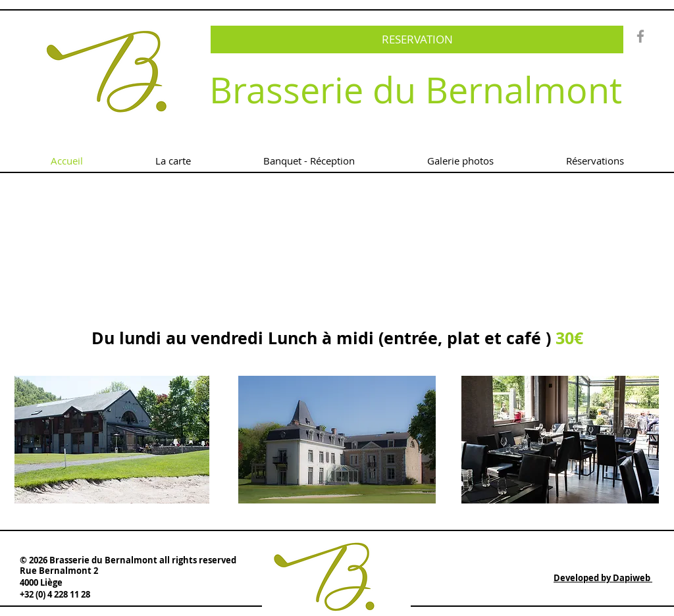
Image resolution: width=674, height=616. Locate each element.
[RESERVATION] (417, 39)
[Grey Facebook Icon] (640, 36)
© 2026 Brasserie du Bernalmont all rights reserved (128, 560)
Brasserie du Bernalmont (416, 90)
